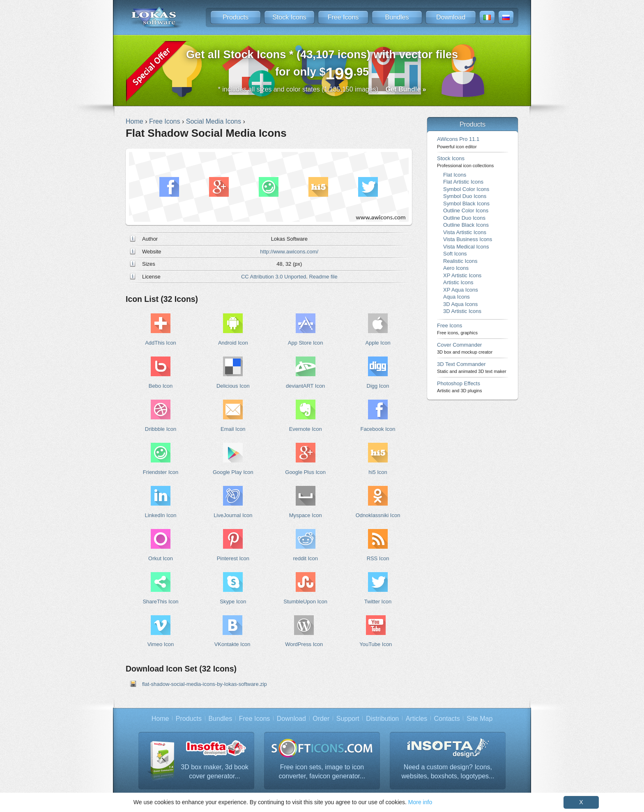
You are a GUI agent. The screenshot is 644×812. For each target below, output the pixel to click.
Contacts (447, 719)
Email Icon (233, 429)
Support (348, 719)
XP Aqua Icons (461, 290)
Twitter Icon (378, 602)
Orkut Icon (161, 558)
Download (451, 17)
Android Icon (233, 343)
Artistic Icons (458, 282)
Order (321, 719)
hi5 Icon (378, 472)
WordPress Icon (304, 644)
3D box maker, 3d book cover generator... (215, 772)
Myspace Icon (306, 515)
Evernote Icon (306, 429)
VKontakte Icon (232, 644)
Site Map (480, 719)
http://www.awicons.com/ (289, 252)
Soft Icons (455, 254)
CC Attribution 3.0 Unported (274, 277)
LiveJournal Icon (233, 515)
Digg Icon (378, 386)
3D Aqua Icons (460, 304)
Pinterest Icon (233, 558)
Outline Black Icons (466, 225)
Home (160, 719)
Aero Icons (456, 268)
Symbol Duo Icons (465, 196)
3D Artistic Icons (462, 311)
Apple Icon (378, 343)
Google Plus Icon (305, 472)
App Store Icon (306, 343)
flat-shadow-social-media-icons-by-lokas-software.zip (205, 684)
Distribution (382, 719)
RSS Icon (378, 558)
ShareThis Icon (160, 602)
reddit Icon (305, 558)
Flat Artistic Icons (463, 182)
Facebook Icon (378, 429)
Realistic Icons (460, 261)
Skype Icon (233, 602)
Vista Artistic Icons (465, 232)
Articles (416, 719)
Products (236, 17)
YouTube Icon (376, 644)
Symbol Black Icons (466, 204)
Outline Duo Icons (464, 218)
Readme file (323, 277)
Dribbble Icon (161, 429)
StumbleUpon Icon (305, 602)
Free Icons (343, 17)
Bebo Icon (161, 386)
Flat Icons (455, 175)
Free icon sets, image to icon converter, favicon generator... (322, 772)
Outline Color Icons (466, 210)
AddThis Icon (161, 343)
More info (420, 802)
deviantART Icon (305, 386)
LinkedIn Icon (160, 515)
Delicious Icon (233, 386)
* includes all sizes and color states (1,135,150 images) (322, 89)
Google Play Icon (233, 472)
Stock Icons (289, 17)
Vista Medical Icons (466, 247)
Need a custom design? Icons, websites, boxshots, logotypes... (448, 772)
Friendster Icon (161, 472)
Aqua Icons (457, 297)
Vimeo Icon (161, 644)
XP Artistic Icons (462, 275)
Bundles (397, 17)
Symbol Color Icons (466, 189)
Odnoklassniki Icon (378, 515)
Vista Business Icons (468, 239)
